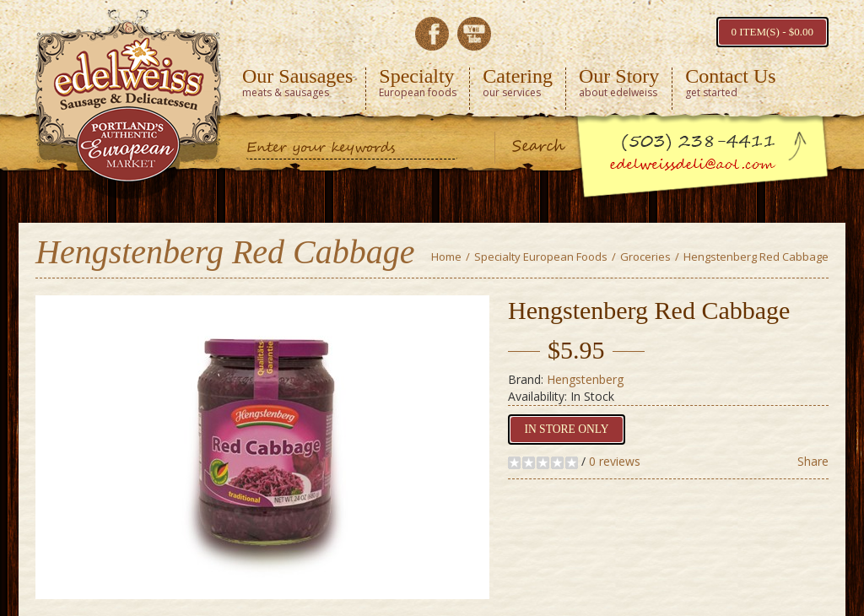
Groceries (645, 257)
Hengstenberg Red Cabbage (756, 257)
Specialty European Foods (541, 257)
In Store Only (564, 429)
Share (813, 461)
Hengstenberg (585, 379)
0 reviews (615, 461)
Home (446, 257)
